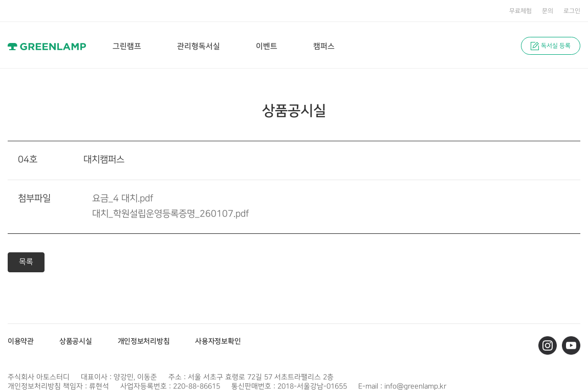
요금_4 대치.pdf (123, 199)
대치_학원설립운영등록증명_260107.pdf (171, 214)
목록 (26, 262)
